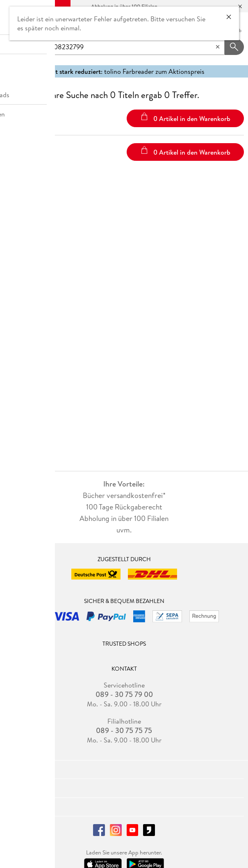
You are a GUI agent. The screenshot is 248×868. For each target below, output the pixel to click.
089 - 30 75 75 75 (124, 731)
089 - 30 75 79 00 (124, 694)
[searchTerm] (127, 47)
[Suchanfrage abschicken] (234, 47)
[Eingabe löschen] (218, 47)
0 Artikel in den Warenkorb (185, 118)
